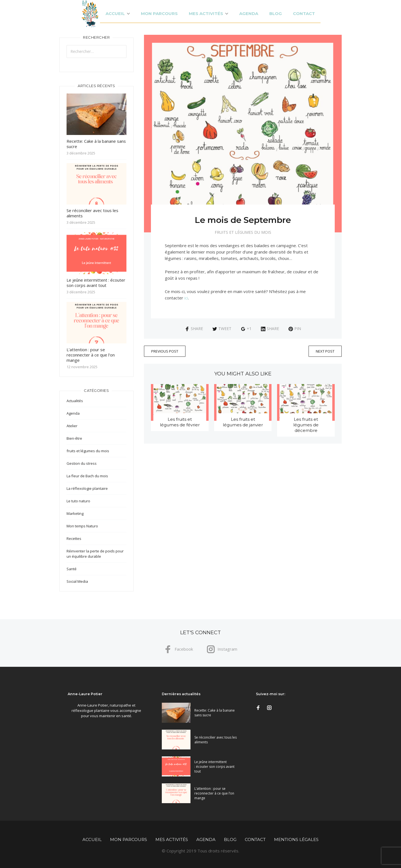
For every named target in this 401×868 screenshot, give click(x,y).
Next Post (325, 351)
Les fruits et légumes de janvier (243, 422)
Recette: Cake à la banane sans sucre (96, 144)
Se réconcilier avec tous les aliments (92, 213)
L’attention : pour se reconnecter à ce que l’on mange (91, 355)
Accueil (115, 13)
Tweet (222, 329)
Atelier (72, 426)
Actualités (75, 401)
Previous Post (165, 351)
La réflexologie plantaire (87, 488)
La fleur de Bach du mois (87, 476)
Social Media (77, 581)
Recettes (74, 538)
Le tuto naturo (78, 501)
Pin (295, 329)
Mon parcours (159, 13)
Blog (276, 13)
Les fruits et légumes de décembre (306, 425)
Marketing (75, 513)
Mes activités (206, 13)
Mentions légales (296, 839)
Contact (304, 13)
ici (186, 298)
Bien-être (74, 438)
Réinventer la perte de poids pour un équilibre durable (95, 554)
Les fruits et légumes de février (180, 422)
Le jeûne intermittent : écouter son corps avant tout (96, 283)
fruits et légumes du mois (243, 232)
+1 (246, 329)
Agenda (249, 13)
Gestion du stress (82, 463)
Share (194, 329)
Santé (72, 569)
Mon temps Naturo (82, 526)
